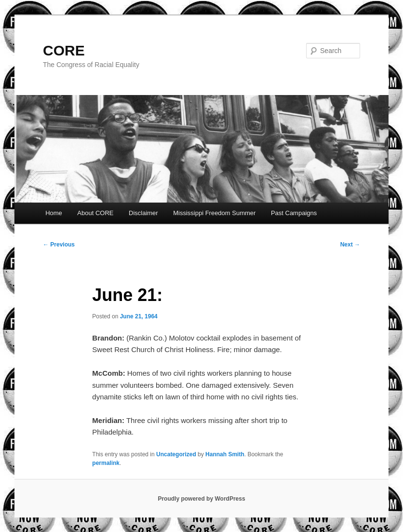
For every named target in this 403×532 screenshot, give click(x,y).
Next (350, 245)
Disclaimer (143, 213)
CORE (64, 50)
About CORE (95, 213)
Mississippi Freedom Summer (214, 213)
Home (54, 213)
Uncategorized (176, 454)
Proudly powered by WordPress (201, 499)
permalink (106, 463)
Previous (59, 245)
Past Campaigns (294, 213)
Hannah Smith (225, 454)
